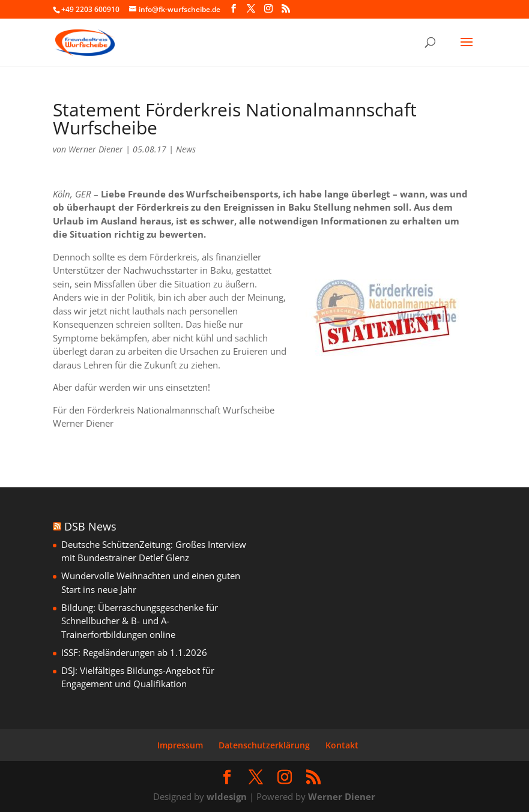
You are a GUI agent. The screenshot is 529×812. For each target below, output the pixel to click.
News (186, 149)
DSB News (90, 526)
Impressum (180, 745)
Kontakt (342, 745)
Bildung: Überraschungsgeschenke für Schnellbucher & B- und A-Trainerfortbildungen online (140, 621)
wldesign (227, 796)
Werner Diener (96, 149)
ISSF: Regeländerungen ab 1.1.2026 (134, 652)
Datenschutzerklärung (264, 745)
